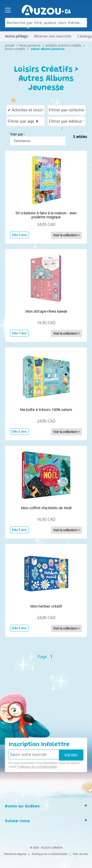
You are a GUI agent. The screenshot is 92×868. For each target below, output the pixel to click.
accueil (10, 45)
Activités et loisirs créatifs (63, 45)
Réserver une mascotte (53, 36)
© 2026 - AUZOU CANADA (46, 847)
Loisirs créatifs (15, 49)
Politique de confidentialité (37, 766)
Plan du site (80, 854)
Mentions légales (15, 854)
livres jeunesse (30, 45)
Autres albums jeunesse (48, 49)
